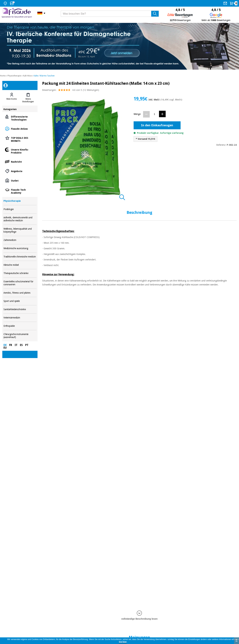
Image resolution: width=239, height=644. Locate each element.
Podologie (20, 209)
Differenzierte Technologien (20, 118)
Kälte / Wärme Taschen (44, 76)
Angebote (20, 171)
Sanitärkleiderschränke (20, 309)
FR (11, 345)
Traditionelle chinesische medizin (20, 257)
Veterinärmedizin (20, 318)
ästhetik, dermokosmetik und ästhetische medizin (20, 219)
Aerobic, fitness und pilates (20, 293)
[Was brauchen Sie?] (110, 14)
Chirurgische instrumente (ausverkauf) (20, 336)
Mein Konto (12, 99)
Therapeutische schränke (20, 273)
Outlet (20, 180)
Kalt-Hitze (27, 76)
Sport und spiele (20, 301)
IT (16, 345)
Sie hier (123, 642)
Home (3, 76)
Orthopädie (20, 326)
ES (21, 345)
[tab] (12, 98)
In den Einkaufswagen (157, 125)
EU (5, 348)
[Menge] (154, 114)
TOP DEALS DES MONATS (20, 139)
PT (27, 345)
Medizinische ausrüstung (20, 248)
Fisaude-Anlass (20, 129)
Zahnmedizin (20, 240)
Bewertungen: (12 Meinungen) (71, 91)
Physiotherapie (14, 76)
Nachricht (20, 162)
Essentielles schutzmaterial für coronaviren (20, 283)
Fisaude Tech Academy (20, 191)
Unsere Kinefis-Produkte (20, 151)
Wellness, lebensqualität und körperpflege (20, 230)
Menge (137, 114)
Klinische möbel (20, 265)
